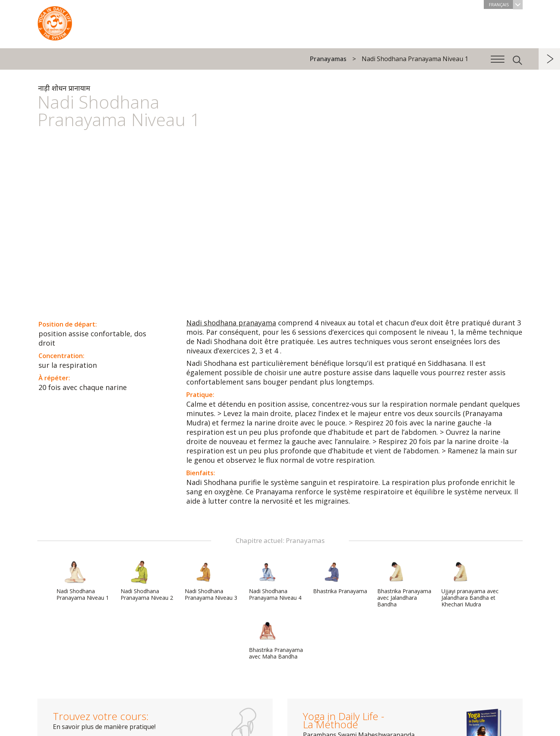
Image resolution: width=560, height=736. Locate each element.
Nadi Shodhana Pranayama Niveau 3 (211, 581)
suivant (549, 59)
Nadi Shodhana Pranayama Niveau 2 (147, 581)
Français (506, 4)
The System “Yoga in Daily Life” (55, 21)
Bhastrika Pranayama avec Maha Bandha (276, 640)
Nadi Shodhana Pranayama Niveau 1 (83, 581)
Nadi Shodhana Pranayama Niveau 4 (275, 581)
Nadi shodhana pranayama (231, 323)
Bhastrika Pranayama (340, 578)
